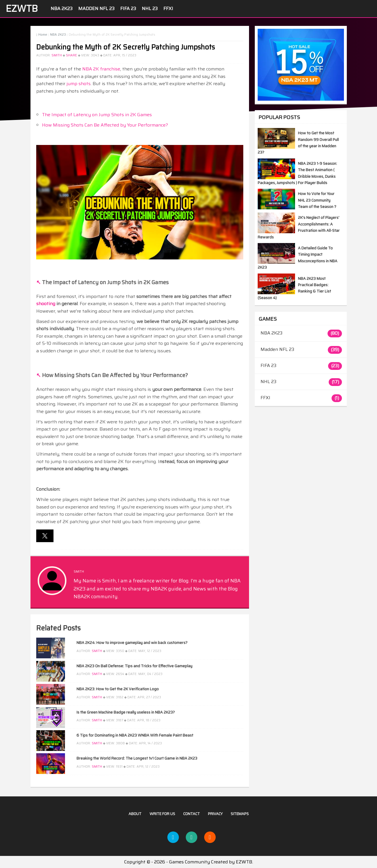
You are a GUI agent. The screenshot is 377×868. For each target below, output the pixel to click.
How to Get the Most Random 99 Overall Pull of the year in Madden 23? (298, 143)
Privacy (215, 814)
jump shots (79, 84)
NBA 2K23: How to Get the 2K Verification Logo (118, 689)
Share (71, 55)
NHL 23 (150, 8)
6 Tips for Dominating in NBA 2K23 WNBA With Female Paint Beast (135, 735)
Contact (192, 814)
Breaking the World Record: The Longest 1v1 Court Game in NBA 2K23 (137, 758)
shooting (46, 304)
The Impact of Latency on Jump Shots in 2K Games (97, 115)
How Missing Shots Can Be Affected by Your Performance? (105, 125)
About (135, 814)
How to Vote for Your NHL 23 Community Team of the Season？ (317, 200)
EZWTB (22, 9)
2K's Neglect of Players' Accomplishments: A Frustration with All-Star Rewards (299, 227)
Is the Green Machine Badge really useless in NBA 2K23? (126, 712)
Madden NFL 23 (96, 8)
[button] (45, 536)
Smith (57, 55)
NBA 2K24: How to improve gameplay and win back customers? (132, 643)
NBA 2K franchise (101, 69)
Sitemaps (240, 814)
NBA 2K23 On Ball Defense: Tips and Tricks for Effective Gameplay (134, 666)
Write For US (162, 814)
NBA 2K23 (62, 8)
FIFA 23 (128, 8)
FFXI (168, 8)
